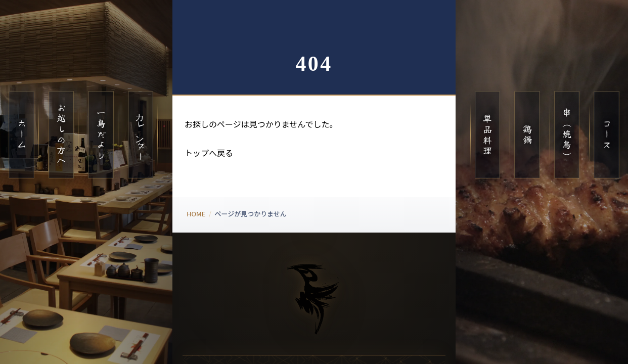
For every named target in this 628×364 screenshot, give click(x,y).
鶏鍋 (527, 135)
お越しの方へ (61, 135)
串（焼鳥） (567, 134)
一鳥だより (101, 134)
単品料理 (487, 135)
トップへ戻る (209, 153)
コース (607, 135)
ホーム (22, 135)
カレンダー (141, 134)
